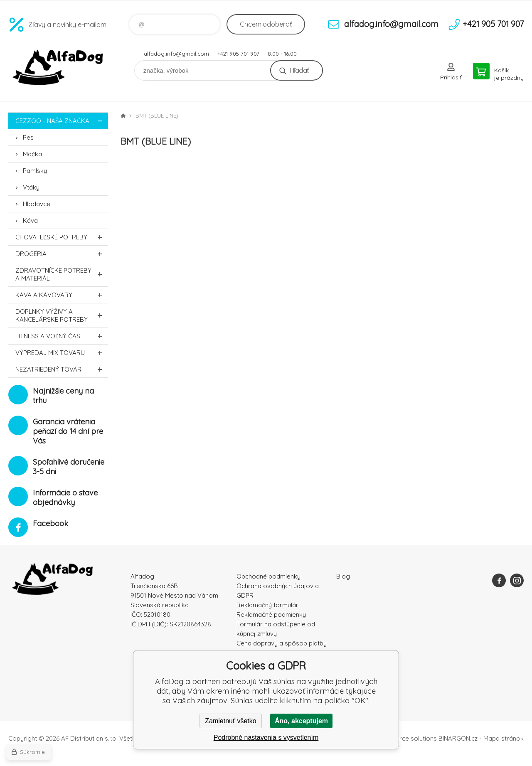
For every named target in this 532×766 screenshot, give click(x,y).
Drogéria (62, 254)
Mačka (32, 154)
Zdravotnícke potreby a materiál (62, 274)
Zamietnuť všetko (230, 721)
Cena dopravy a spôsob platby (282, 643)
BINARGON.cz (458, 738)
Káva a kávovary (62, 295)
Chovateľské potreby (62, 237)
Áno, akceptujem (301, 721)
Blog (343, 576)
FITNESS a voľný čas (62, 336)
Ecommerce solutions (405, 738)
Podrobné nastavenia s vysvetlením (266, 738)
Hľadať (299, 70)
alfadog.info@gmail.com (176, 54)
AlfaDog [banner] (58, 68)
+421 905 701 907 (238, 54)
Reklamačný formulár (267, 605)
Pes (28, 137)
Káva (30, 220)
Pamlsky (35, 171)
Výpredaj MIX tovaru (62, 353)
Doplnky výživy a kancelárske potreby (62, 315)
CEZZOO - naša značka (62, 121)
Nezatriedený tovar (62, 369)
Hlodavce (37, 204)
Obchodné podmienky (268, 576)
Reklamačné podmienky (271, 615)
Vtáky (31, 187)
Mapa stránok (504, 738)
